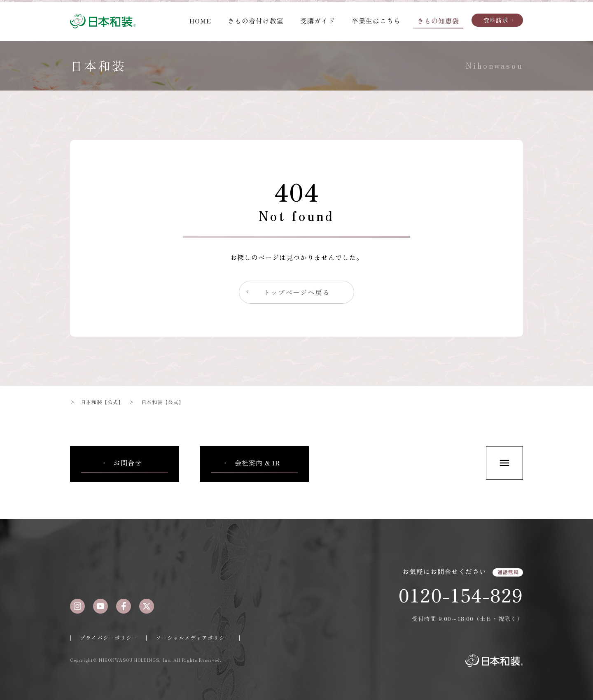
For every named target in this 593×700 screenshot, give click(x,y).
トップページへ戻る (287, 292)
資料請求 (499, 20)
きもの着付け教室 (256, 21)
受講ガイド (318, 21)
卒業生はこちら (376, 21)
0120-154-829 (461, 595)
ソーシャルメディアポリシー (193, 638)
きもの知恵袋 (438, 21)
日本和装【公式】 (102, 402)
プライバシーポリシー (109, 638)
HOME (200, 21)
